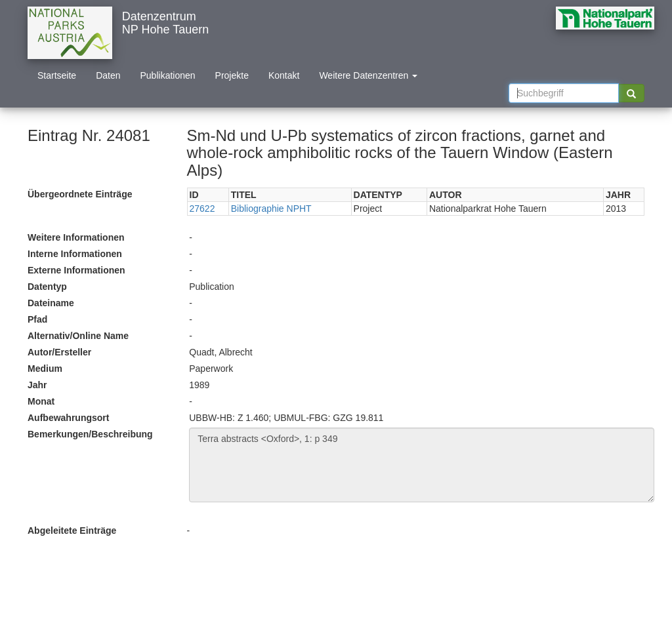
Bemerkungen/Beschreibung (90, 434)
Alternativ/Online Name (78, 336)
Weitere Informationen (76, 237)
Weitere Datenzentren (368, 75)
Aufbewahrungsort (68, 418)
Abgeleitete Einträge (72, 531)
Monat (41, 401)
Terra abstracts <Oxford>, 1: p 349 (422, 465)
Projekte (232, 75)
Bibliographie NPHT (271, 209)
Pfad (37, 319)
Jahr (37, 385)
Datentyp (47, 287)
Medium (45, 369)
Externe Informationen (76, 270)
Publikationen (168, 75)
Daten (108, 75)
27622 (202, 209)
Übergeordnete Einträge (80, 194)
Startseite (57, 75)
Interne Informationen (75, 254)
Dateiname (51, 303)
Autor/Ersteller (59, 352)
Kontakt (284, 75)
